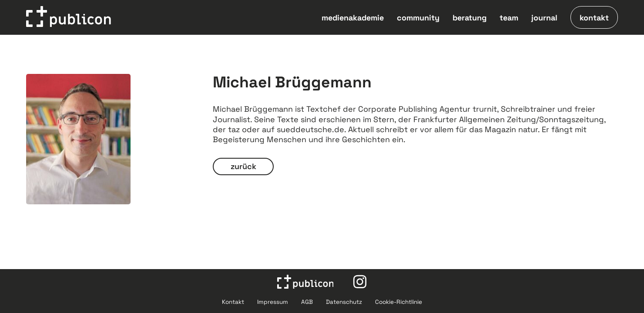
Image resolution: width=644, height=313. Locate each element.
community (418, 18)
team (509, 18)
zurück (243, 166)
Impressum (273, 302)
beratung (470, 18)
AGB (307, 302)
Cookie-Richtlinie (399, 302)
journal (544, 18)
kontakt (594, 18)
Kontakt (233, 302)
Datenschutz (344, 302)
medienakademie (353, 18)
